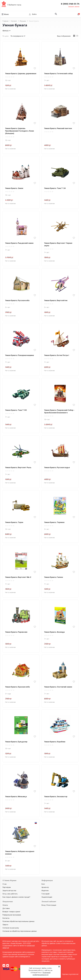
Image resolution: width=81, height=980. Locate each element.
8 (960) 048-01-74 (70, 4)
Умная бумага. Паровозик (16, 632)
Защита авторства (9, 891)
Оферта (5, 925)
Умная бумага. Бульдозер (16, 742)
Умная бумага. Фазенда (54, 632)
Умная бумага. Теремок (54, 522)
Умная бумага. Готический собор (58, 74)
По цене (6, 36)
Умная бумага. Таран (14, 522)
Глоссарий (45, 894)
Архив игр (45, 887)
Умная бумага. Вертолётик (56, 300)
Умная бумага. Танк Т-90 (16, 410)
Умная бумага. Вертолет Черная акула (58, 244)
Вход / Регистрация (49, 905)
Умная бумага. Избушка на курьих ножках (20, 853)
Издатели (45, 891)
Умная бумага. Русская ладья (57, 467)
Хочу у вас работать (10, 894)
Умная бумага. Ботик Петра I (57, 355)
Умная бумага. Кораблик (55, 742)
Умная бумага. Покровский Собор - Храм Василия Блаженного (59, 411)
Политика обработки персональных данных (19, 921)
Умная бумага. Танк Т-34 (55, 188)
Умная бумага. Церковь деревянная (21, 74)
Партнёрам (7, 887)
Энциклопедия (47, 897)
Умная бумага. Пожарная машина (20, 355)
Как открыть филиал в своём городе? (16, 897)
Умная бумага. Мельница (16, 796)
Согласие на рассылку (11, 928)
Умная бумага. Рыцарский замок (19, 243)
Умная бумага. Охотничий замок (58, 687)
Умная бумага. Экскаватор (56, 796)
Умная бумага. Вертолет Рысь (18, 467)
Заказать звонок (74, 7)
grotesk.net (74, 974)
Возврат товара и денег (11, 912)
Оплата (5, 905)
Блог (43, 884)
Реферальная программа (12, 915)
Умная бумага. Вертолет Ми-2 (18, 577)
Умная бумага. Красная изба (17, 687)
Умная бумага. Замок (14, 188)
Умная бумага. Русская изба (17, 300)
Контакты (6, 918)
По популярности (18, 36)
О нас (5, 884)
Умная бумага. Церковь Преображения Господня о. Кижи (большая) (20, 131)
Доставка (6, 908)
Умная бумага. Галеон (54, 577)
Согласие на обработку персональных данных (20, 931)
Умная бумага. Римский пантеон (58, 128)
